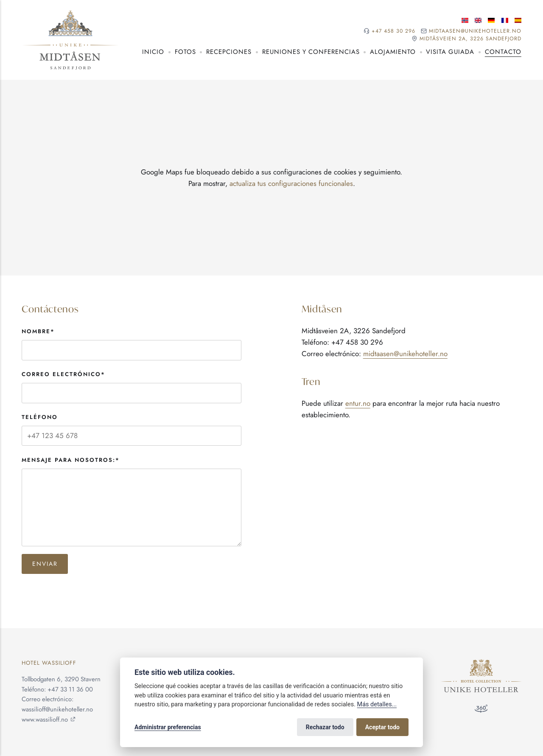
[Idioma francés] (505, 20)
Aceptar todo (382, 727)
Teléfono (40, 417)
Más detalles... (377, 704)
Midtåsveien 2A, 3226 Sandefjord (470, 39)
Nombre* (38, 331)
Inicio (153, 52)
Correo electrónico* (63, 374)
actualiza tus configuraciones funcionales (291, 183)
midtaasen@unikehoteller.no (475, 31)
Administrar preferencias (168, 727)
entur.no (358, 403)
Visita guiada (450, 52)
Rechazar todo (325, 727)
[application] (271, 178)
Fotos (185, 52)
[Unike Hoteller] (481, 664)
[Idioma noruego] (465, 20)
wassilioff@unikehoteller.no (57, 709)
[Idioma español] (518, 20)
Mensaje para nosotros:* (71, 460)
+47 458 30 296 (393, 31)
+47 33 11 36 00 (70, 689)
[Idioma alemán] (491, 20)
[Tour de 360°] (481, 711)
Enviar (45, 564)
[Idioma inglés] (478, 20)
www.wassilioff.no (45, 719)
